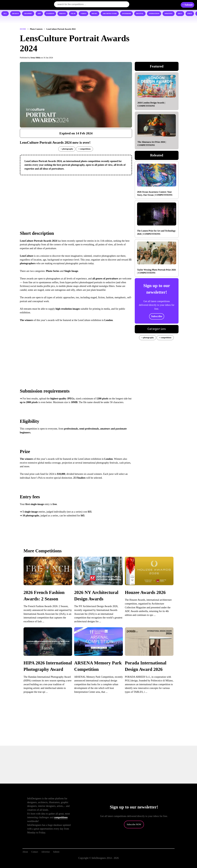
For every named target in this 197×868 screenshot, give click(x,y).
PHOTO (63, 14)
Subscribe (157, 316)
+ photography (67, 149)
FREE (190, 14)
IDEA (180, 14)
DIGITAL (140, 14)
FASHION (50, 14)
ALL (5, 14)
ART (39, 14)
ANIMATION (154, 14)
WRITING (169, 14)
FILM (73, 14)
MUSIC (94, 14)
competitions (61, 817)
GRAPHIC (28, 14)
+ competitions (84, 149)
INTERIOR (126, 14)
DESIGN (15, 14)
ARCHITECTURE (110, 14)
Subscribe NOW (134, 824)
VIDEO (83, 14)
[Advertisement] (76, 197)
